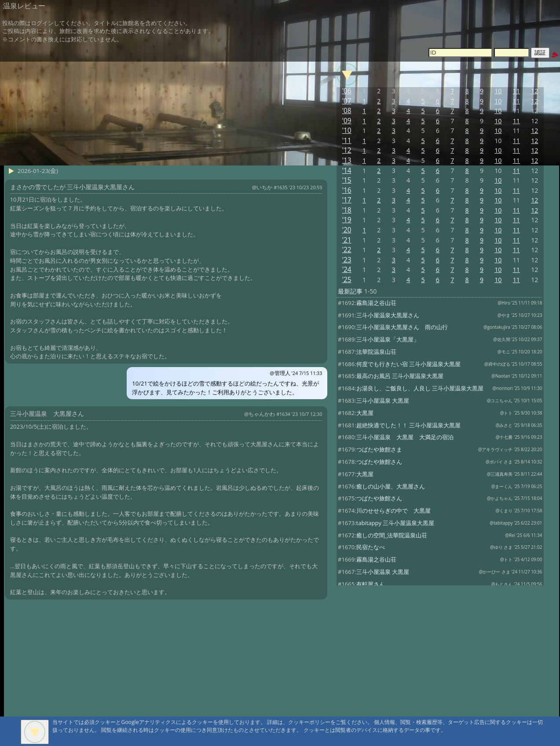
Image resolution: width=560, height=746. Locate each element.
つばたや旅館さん (379, 462)
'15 (347, 180)
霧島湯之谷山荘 (376, 303)
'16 (347, 190)
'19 (347, 220)
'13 (347, 160)
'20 (347, 230)
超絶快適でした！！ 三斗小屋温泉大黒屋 (408, 425)
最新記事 (350, 291)
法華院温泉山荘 (376, 352)
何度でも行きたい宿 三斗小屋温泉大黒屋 (408, 364)
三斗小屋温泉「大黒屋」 (388, 339)
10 (498, 91)
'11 (347, 141)
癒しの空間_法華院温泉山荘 (392, 535)
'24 (347, 270)
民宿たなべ (371, 547)
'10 (347, 130)
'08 (347, 111)
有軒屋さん (371, 584)
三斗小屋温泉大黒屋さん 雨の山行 (402, 327)
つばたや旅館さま (379, 449)
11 (516, 91)
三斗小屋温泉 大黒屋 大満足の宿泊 (405, 437)
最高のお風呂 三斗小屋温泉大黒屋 (400, 376)
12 (534, 91)
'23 (347, 260)
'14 (347, 171)
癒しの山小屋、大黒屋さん (391, 486)
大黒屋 (365, 413)
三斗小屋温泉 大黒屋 (383, 401)
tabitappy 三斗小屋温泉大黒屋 (395, 523)
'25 (347, 280)
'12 (347, 150)
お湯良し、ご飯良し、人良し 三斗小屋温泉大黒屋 (420, 388)
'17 (347, 200)
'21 (347, 240)
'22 (347, 250)
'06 (347, 91)
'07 (347, 101)
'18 (347, 210)
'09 (347, 121)
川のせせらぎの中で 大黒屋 (393, 511)
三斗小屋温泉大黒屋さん (388, 315)
